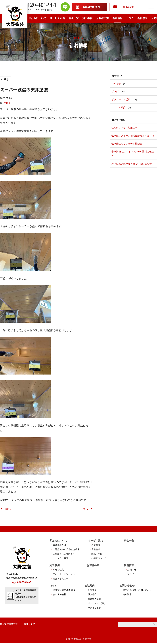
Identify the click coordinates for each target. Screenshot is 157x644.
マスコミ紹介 (119, 107)
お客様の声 (102, 18)
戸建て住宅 (58, 570)
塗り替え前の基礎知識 (64, 590)
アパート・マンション (64, 574)
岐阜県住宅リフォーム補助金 (127, 144)
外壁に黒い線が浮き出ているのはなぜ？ (133, 164)
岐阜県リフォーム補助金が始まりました (133, 136)
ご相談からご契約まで (64, 554)
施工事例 (87, 18)
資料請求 (127, 595)
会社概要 (92, 590)
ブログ (7, 103)
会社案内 (142, 18)
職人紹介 (92, 595)
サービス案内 (57, 18)
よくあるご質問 (61, 558)
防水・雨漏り (98, 554)
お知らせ (116, 84)
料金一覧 (74, 18)
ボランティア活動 (121, 99)
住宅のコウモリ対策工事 (124, 128)
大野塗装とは (60, 545)
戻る (6, 79)
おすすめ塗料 (60, 595)
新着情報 (117, 18)
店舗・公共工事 (61, 579)
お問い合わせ (127, 586)
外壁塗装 (96, 545)
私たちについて (37, 18)
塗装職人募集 (95, 599)
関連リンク (29, 625)
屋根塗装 (96, 549)
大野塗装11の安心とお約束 (66, 549)
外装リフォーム (99, 558)
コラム (130, 18)
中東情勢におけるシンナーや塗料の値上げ (133, 154)
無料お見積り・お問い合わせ (137, 590)
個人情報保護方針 (9, 625)
